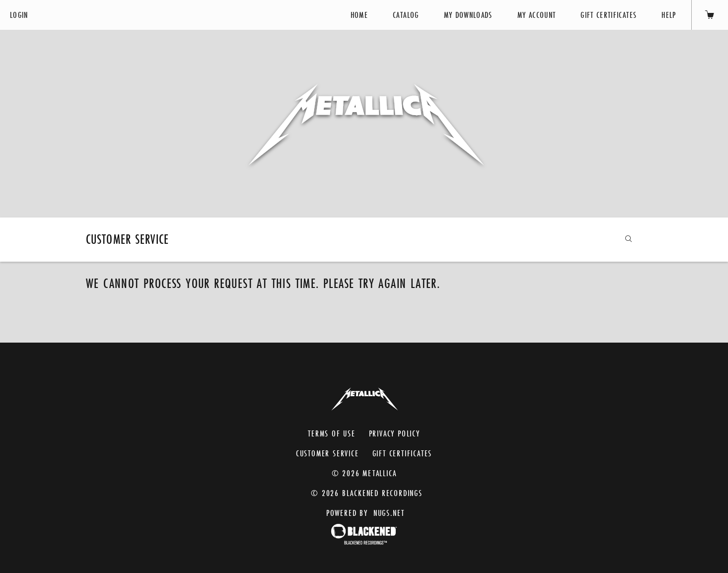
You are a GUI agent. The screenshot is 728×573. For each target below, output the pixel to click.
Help (669, 15)
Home (359, 15)
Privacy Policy (395, 433)
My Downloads (468, 15)
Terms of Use (332, 433)
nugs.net (389, 513)
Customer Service (328, 453)
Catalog (406, 15)
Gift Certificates (609, 15)
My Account (537, 15)
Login (19, 15)
